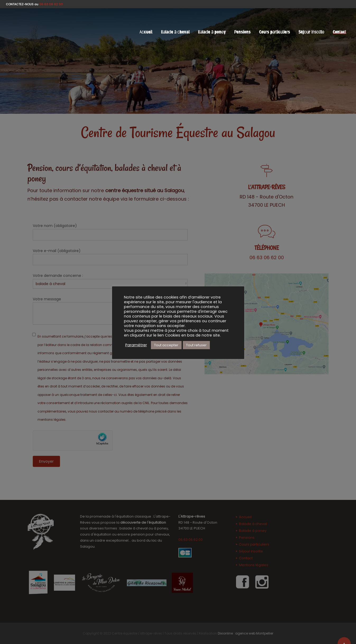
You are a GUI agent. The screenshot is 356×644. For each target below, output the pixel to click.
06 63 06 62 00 (51, 4)
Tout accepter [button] (166, 345)
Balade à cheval (175, 32)
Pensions (242, 32)
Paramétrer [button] (136, 345)
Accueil (146, 32)
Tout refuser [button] (196, 345)
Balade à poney (212, 32)
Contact (339, 32)
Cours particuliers (274, 32)
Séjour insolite (311, 32)
